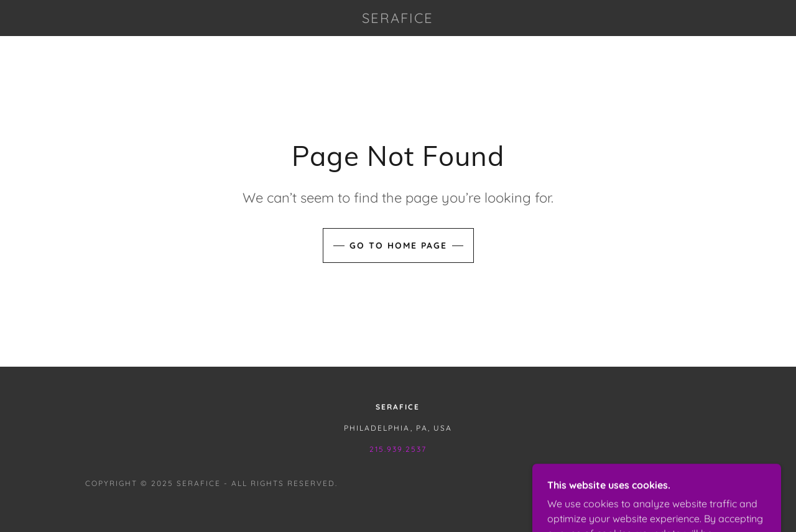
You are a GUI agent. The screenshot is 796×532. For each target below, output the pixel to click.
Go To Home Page (398, 245)
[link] (398, 19)
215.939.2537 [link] (398, 449)
